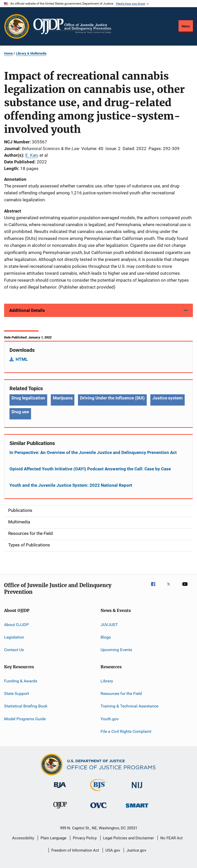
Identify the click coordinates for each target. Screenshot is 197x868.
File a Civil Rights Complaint (126, 731)
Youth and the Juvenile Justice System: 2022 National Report (71, 485)
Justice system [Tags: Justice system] (168, 398)
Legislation (14, 637)
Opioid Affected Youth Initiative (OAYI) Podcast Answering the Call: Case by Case (90, 469)
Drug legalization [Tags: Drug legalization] (28, 398)
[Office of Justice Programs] (17, 26)
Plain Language (53, 838)
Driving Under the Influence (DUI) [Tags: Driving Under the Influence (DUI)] (112, 398)
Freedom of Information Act (75, 850)
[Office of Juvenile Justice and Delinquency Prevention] (60, 810)
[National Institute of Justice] (137, 789)
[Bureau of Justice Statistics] (98, 792)
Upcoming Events (116, 650)
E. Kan (31, 155)
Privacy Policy (85, 838)
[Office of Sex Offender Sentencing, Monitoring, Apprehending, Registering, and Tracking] (137, 808)
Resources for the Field (121, 694)
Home (8, 53)
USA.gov (113, 850)
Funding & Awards (21, 681)
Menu (186, 26)
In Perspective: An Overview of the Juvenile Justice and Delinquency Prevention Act (93, 452)
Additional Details (27, 310)
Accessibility (23, 838)
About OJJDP (16, 624)
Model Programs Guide (25, 719)
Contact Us (14, 650)
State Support (17, 694)
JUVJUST (109, 624)
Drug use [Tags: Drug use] (20, 412)
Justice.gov (136, 850)
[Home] (72, 26)
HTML (22, 359)
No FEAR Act (171, 838)
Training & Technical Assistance (129, 706)
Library (107, 681)
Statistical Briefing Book (26, 706)
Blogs (106, 637)
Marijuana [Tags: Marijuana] (63, 398)
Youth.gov (110, 719)
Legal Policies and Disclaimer (129, 838)
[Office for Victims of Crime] (98, 809)
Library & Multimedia (31, 53)
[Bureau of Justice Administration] (60, 789)
